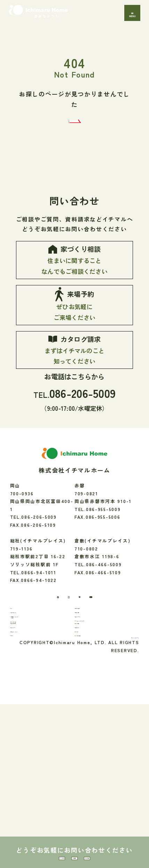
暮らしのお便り (32, 753)
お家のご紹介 (94, 705)
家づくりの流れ (32, 745)
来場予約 (75, 849)
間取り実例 (92, 753)
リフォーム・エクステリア (109, 738)
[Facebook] (40, 684)
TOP (21, 705)
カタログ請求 (122, 849)
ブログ (23, 786)
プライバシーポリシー (113, 798)
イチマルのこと (32, 716)
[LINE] (83, 685)
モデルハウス (30, 764)
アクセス (89, 775)
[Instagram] (61, 685)
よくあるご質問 (97, 786)
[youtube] (107, 685)
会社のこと (92, 764)
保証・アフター (97, 727)
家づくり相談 (27, 849)
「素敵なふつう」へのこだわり (40, 731)
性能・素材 (92, 716)
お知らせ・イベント (37, 775)
